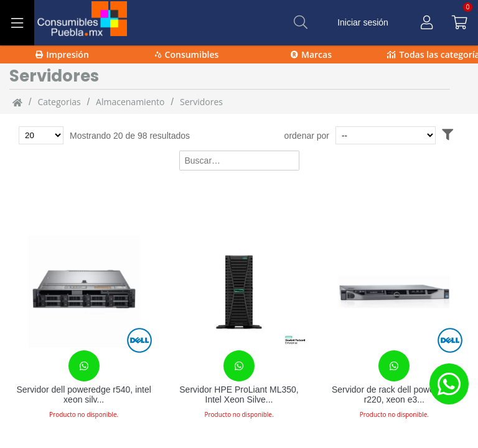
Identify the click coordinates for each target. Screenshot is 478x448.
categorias (59, 102)
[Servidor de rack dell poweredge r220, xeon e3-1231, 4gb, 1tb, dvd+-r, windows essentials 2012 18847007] (394, 292)
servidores (201, 102)
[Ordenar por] (386, 135)
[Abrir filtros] (448, 135)
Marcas (311, 54)
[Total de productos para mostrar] (41, 135)
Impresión (62, 54)
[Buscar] (301, 22)
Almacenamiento (130, 102)
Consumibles (187, 54)
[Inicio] (17, 102)
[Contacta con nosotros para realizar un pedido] (84, 366)
